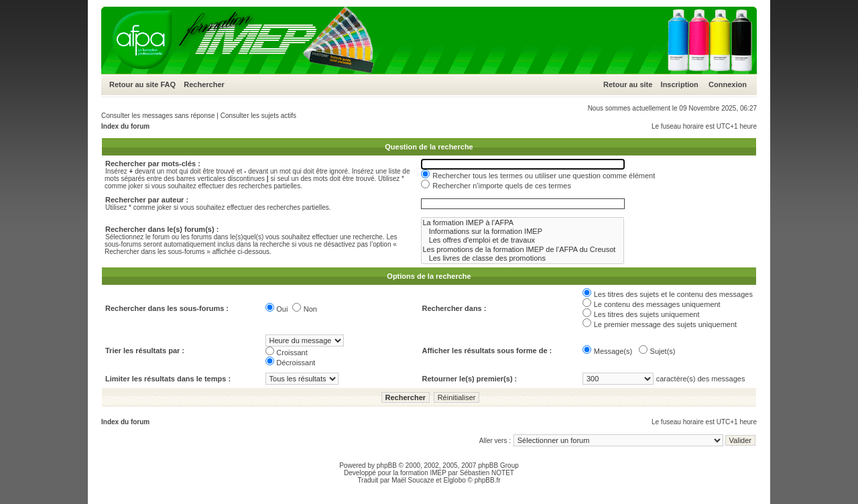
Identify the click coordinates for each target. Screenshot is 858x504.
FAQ (168, 84)
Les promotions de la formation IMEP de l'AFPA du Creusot (523, 250)
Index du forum (125, 126)
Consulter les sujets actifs (258, 116)
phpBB (387, 465)
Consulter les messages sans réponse (158, 116)
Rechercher (204, 84)
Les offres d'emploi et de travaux (523, 240)
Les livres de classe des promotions (523, 258)
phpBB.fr (488, 480)
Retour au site (134, 84)
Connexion (728, 84)
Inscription (680, 84)
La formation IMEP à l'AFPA (523, 223)
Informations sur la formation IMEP (523, 232)
